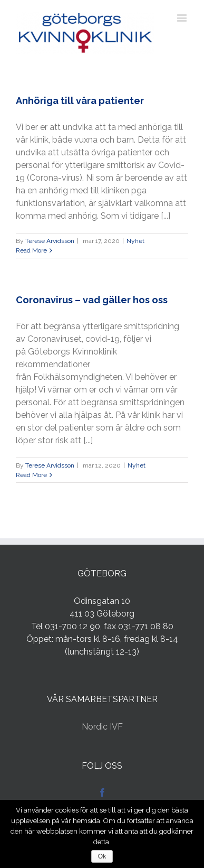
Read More (31, 250)
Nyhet (135, 241)
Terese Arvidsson (50, 241)
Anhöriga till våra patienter (80, 101)
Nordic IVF (102, 727)
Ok (102, 856)
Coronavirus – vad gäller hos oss (92, 300)
